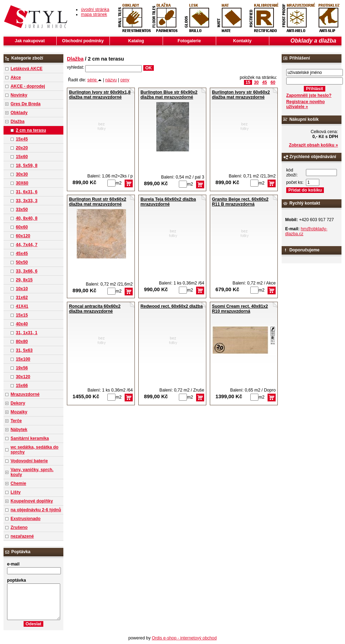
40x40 (22, 324)
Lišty (16, 492)
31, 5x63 (24, 350)
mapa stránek (94, 14)
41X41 (22, 306)
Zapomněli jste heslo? (309, 95)
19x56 (22, 368)
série (95, 80)
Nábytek (19, 430)
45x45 (22, 254)
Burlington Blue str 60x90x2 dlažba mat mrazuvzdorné (169, 95)
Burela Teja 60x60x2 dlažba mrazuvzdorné (168, 202)
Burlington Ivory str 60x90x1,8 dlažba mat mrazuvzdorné (100, 95)
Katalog (136, 41)
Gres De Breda (26, 104)
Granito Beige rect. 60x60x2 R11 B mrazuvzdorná (240, 202)
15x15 (22, 315)
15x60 (22, 157)
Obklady (19, 113)
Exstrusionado (26, 519)
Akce (16, 77)
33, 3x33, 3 (27, 201)
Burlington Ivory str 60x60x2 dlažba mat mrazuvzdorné (241, 95)
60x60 (22, 227)
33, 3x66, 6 (27, 271)
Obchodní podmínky (83, 41)
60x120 (23, 236)
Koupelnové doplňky (32, 501)
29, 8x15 (24, 280)
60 (273, 82)
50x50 (22, 262)
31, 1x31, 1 (27, 333)
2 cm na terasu (31, 130)
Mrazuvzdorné (25, 394)
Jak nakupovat (30, 41)
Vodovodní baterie (29, 461)
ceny (125, 80)
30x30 (22, 174)
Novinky (19, 95)
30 (256, 82)
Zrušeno (19, 527)
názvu (111, 80)
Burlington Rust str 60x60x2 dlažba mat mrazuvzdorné (98, 202)
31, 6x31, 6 (27, 192)
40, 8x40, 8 (27, 218)
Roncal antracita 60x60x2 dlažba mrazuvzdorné (95, 309)
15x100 (23, 359)
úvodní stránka (95, 10)
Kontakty (242, 41)
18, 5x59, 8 (27, 165)
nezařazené (22, 536)
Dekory (18, 403)
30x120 (23, 377)
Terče (16, 421)
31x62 (22, 298)
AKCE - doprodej (28, 86)
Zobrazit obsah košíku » (313, 145)
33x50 (22, 210)
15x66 (22, 386)
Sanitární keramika (30, 438)
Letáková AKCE (27, 69)
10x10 (22, 289)
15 (248, 82)
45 (265, 82)
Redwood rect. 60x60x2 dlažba (172, 306)
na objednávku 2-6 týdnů (36, 510)
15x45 (22, 139)
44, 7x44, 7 (27, 245)
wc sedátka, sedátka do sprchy (34, 450)
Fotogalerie (189, 41)
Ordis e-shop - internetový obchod (184, 638)
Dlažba (17, 121)
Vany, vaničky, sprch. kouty (32, 472)
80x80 (22, 342)
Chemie (18, 483)
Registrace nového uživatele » (305, 104)
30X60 (22, 183)
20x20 (22, 148)
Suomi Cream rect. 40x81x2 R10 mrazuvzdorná (240, 309)
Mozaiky (19, 412)
